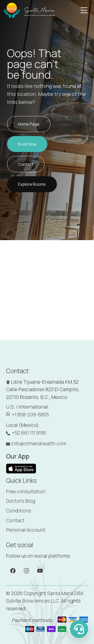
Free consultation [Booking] (26, 491)
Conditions (19, 511)
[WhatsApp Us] (79, 629)
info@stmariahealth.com (36, 444)
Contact (15, 520)
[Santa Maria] (29, 10)
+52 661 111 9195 (26, 433)
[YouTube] (40, 570)
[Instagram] (26, 570)
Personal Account (26, 530)
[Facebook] (13, 570)
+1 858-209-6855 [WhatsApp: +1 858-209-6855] (27, 415)
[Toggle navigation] (84, 10)
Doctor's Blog (21, 501)
